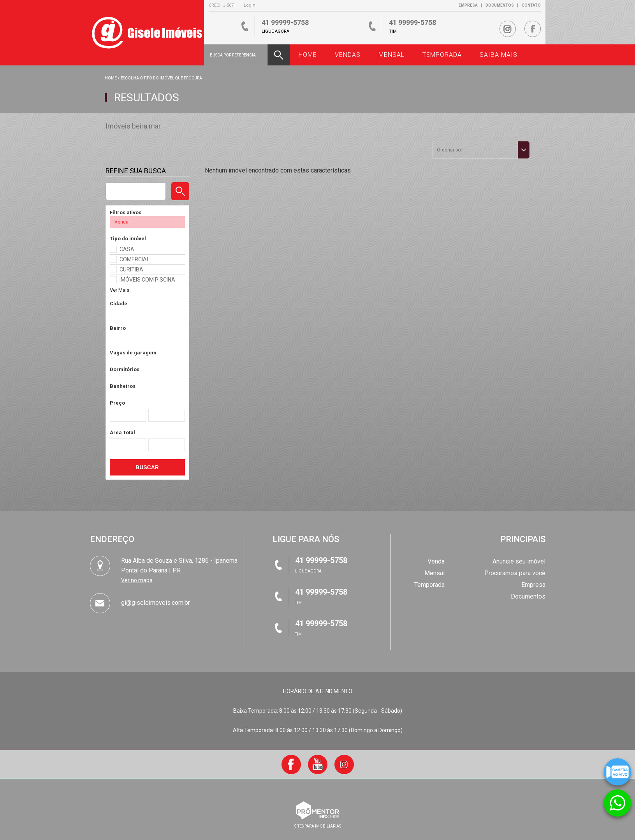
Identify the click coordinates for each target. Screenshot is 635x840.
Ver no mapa (137, 580)
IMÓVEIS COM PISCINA (147, 280)
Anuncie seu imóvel (519, 561)
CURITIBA (131, 269)
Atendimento (617, 798)
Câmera (617, 766)
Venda (436, 561)
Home (111, 78)
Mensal (434, 573)
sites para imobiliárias (318, 826)
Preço (117, 403)
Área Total (122, 432)
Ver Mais (120, 290)
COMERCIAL (135, 259)
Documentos (500, 5)
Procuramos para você (515, 573)
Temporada (429, 585)
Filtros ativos (126, 212)
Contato (531, 5)
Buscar (147, 467)
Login (250, 5)
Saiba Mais (499, 55)
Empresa (468, 5)
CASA (127, 249)
